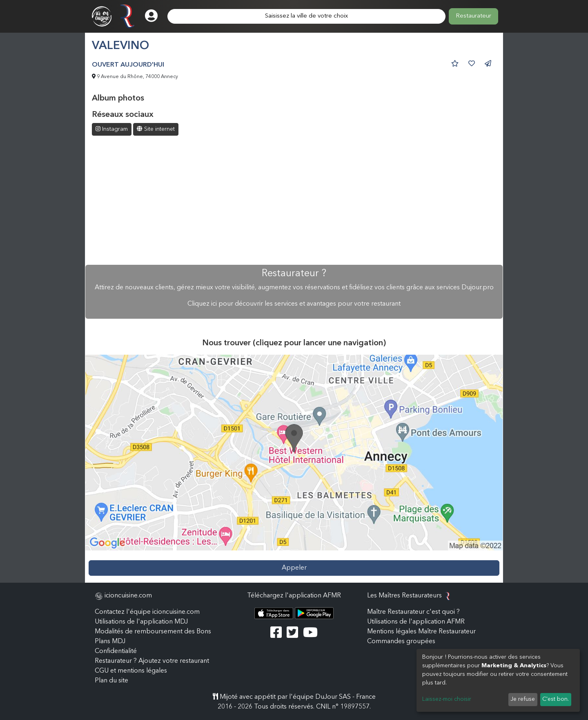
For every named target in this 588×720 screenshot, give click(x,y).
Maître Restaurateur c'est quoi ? (413, 612)
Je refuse (523, 699)
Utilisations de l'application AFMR (416, 622)
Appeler (294, 568)
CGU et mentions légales (131, 671)
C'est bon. (556, 699)
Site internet (156, 129)
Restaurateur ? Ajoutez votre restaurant (152, 661)
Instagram (112, 129)
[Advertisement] (294, 201)
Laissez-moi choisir (447, 699)
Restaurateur (473, 16)
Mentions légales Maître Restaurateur (421, 632)
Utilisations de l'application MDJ (141, 622)
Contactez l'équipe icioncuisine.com (147, 612)
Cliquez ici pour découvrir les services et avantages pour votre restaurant (294, 304)
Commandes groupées (401, 642)
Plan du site (111, 681)
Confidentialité (116, 651)
